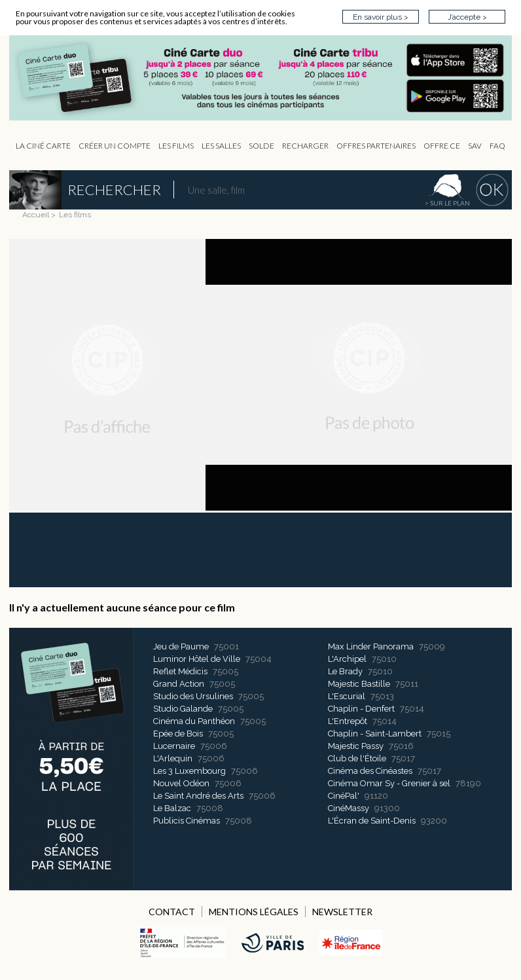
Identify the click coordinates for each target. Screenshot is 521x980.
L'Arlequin (173, 758)
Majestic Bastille (359, 684)
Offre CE (442, 146)
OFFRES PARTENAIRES (376, 146)
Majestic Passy (356, 746)
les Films (176, 146)
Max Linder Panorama (371, 646)
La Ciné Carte (43, 146)
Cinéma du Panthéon (194, 721)
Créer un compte (115, 146)
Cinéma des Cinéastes (370, 771)
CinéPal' (344, 796)
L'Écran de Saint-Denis (372, 821)
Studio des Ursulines (193, 696)
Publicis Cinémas (187, 821)
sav (475, 146)
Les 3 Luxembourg (189, 771)
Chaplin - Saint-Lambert (375, 734)
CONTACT (172, 912)
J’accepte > (467, 17)
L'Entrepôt (348, 721)
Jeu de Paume (181, 646)
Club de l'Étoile (357, 758)
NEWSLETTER (342, 912)
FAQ (497, 146)
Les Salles (221, 146)
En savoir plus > (381, 17)
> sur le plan (447, 203)
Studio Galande (183, 709)
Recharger (305, 146)
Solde (261, 146)
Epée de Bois (178, 734)
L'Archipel (347, 659)
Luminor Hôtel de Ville (197, 659)
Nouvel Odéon (181, 783)
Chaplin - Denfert (361, 709)
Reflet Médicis (180, 671)
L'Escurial (347, 696)
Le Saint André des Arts (198, 796)
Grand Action (179, 684)
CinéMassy (349, 808)
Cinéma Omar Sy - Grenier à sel (389, 783)
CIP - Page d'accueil (267, 78)
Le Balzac (172, 808)
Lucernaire (174, 746)
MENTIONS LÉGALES (254, 912)
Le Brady (345, 671)
